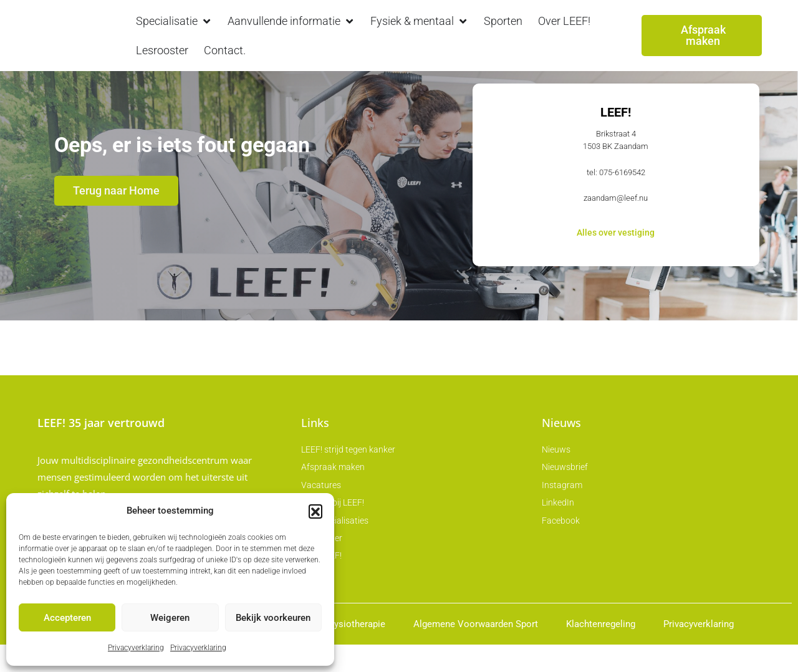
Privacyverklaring (136, 648)
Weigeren (170, 618)
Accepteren (67, 618)
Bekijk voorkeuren (273, 618)
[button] (315, 511)
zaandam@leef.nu (616, 224)
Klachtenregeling (601, 651)
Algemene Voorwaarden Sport (476, 651)
